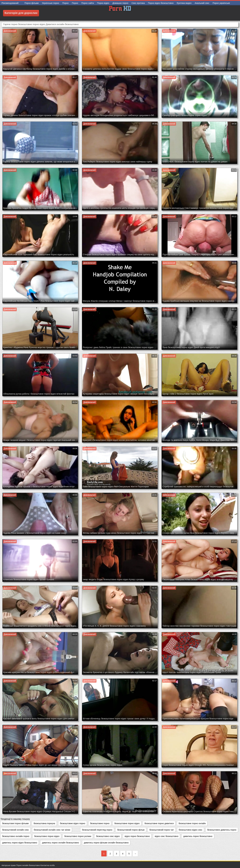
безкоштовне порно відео (127, 823)
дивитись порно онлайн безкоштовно (60, 843)
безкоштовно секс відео (108, 836)
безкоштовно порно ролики (78, 836)
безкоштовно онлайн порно (16, 836)
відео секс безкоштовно (167, 836)
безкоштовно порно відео (47, 836)
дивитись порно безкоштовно (198, 836)
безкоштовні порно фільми (15, 823)
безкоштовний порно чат (162, 830)
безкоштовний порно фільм (131, 830)
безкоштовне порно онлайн (192, 823)
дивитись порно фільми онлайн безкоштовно (106, 843)
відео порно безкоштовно (137, 836)
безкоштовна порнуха (44, 823)
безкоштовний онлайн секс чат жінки (52, 830)
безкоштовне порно (100, 823)
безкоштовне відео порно (73, 823)
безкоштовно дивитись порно (222, 830)
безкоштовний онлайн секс (16, 830)
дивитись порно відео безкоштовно (20, 843)
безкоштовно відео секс (191, 830)
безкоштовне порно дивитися (159, 823)
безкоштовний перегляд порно (97, 830)
